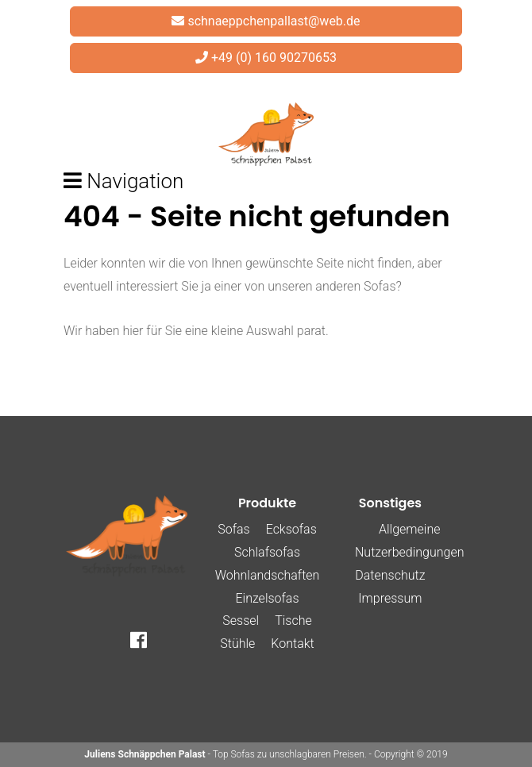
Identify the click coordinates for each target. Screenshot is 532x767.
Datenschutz (390, 575)
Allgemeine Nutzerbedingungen (409, 541)
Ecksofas (291, 529)
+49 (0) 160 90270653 (274, 58)
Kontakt (292, 644)
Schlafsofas (267, 552)
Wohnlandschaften (268, 575)
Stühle (237, 644)
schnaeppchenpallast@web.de (274, 21)
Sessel (241, 621)
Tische (293, 621)
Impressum (390, 598)
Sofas (233, 529)
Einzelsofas (267, 598)
